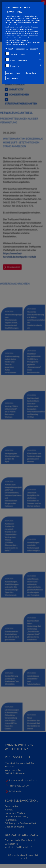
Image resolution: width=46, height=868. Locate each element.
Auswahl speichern (14, 73)
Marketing (15, 66)
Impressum (24, 44)
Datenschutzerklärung (13, 42)
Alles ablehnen (30, 73)
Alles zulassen (12, 78)
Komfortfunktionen (19, 60)
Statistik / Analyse (18, 54)
